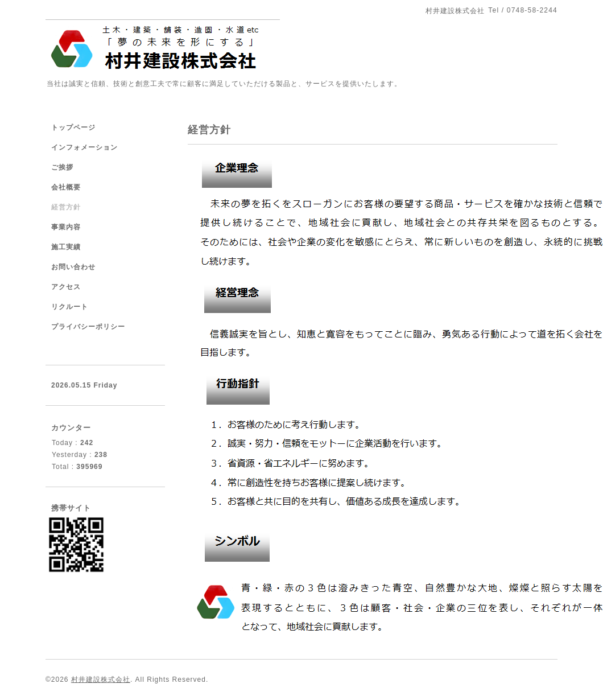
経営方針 (66, 207)
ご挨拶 (62, 167)
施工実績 (66, 247)
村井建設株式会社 (101, 680)
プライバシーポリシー (88, 327)
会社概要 (66, 187)
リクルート (70, 307)
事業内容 (66, 227)
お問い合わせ (73, 267)
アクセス (66, 287)
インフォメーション (84, 147)
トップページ (73, 127)
